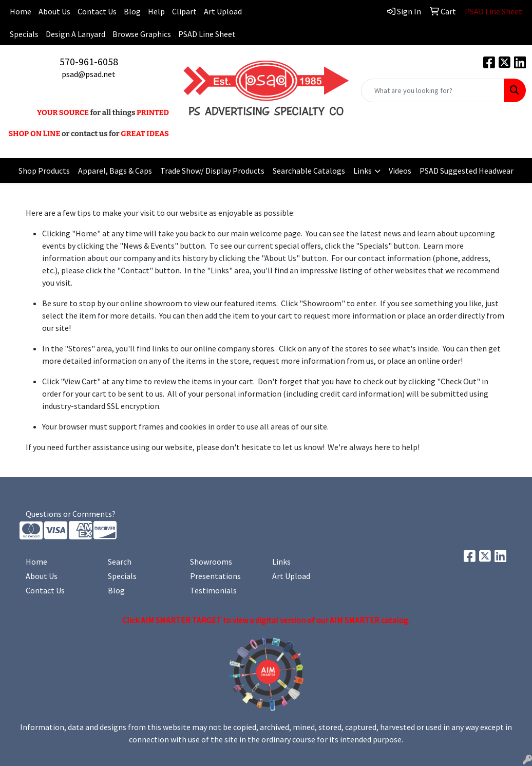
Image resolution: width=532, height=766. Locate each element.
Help (156, 11)
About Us (54, 11)
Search (120, 562)
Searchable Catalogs (309, 171)
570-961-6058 (89, 61)
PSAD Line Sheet (207, 34)
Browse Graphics (142, 34)
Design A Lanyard (75, 34)
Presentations (215, 576)
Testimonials (213, 590)
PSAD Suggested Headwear (467, 171)
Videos (400, 171)
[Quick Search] (433, 90)
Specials (24, 34)
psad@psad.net (89, 74)
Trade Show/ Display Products (212, 171)
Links (363, 171)
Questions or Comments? (71, 514)
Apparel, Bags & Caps (115, 171)
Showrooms (211, 562)
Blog (132, 11)
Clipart (184, 11)
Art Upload (223, 11)
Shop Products (44, 171)
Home (36, 562)
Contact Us (97, 11)
